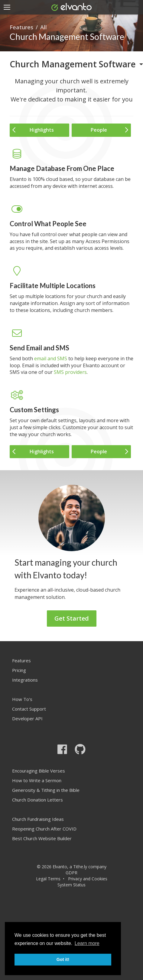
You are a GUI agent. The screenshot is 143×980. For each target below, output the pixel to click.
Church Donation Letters (37, 800)
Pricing (19, 670)
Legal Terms (48, 879)
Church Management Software (73, 64)
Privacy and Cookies (88, 879)
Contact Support (29, 709)
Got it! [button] (63, 959)
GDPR (71, 873)
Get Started (72, 618)
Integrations (25, 680)
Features (21, 27)
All (44, 27)
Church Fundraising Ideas (38, 819)
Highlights (33, 130)
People (109, 130)
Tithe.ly (80, 867)
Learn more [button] (87, 943)
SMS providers (70, 372)
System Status (71, 885)
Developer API (27, 718)
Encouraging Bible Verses (39, 771)
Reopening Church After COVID (44, 829)
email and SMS (51, 358)
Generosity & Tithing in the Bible (46, 790)
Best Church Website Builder (42, 838)
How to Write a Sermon (37, 780)
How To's (22, 699)
